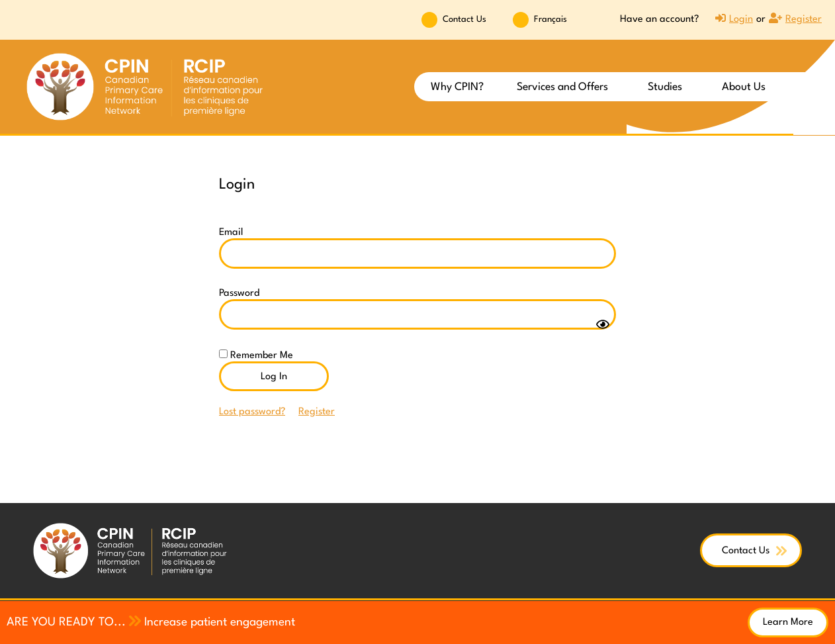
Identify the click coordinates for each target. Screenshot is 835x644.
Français (550, 20)
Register (317, 412)
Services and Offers (566, 87)
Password (239, 294)
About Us (747, 87)
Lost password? (252, 412)
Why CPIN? (457, 87)
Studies (668, 87)
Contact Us (464, 20)
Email (231, 233)
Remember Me (256, 355)
